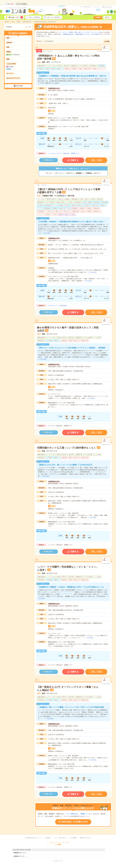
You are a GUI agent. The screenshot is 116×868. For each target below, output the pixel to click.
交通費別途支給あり (69, 34)
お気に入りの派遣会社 (53, 17)
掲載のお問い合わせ (107, 7)
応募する (74, 160)
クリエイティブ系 (95, 32)
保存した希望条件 (34, 17)
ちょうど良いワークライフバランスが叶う (16, 8)
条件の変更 (19, 86)
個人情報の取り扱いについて (33, 838)
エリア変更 (39, 11)
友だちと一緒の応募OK (92, 34)
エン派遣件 (10, 4)
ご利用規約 (47, 838)
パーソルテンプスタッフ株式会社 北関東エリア (64, 153)
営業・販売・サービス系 (82, 32)
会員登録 (98, 17)
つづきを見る (47, 233)
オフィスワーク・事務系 (66, 32)
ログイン (107, 17)
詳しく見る (97, 160)
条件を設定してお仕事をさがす (75, 822)
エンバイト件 (21, 4)
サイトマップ (96, 7)
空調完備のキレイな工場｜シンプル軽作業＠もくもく (67, 448)
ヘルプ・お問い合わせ (85, 7)
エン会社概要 (73, 838)
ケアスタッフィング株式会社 (57, 306)
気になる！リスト (16, 17)
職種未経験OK (80, 34)
